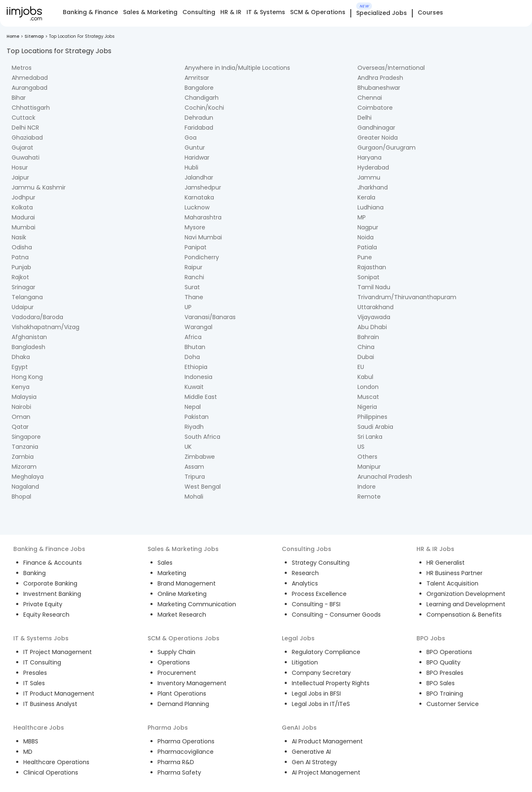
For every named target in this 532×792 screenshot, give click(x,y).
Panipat (196, 247)
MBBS (31, 741)
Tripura (195, 477)
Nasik (19, 237)
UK (188, 447)
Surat (192, 287)
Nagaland (25, 487)
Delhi (365, 118)
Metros (22, 68)
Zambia (23, 457)
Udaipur (23, 307)
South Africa (202, 437)
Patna (20, 257)
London (368, 387)
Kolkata (22, 207)
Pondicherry (202, 257)
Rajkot (20, 277)
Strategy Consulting (321, 563)
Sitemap (34, 36)
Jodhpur (23, 197)
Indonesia (198, 377)
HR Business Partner (454, 573)
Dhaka (21, 357)
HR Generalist (446, 563)
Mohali (194, 497)
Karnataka (199, 197)
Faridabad (199, 128)
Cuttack (23, 118)
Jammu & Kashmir (39, 187)
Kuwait (194, 387)
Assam (194, 467)
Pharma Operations (186, 741)
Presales (35, 673)
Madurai (23, 217)
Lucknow (197, 207)
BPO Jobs (431, 638)
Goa (191, 138)
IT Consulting (42, 662)
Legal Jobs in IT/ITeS (321, 704)
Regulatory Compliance (326, 652)
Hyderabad (373, 167)
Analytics (305, 583)
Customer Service (453, 704)
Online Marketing (182, 594)
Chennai (370, 98)
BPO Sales (441, 683)
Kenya (21, 387)
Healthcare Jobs (39, 728)
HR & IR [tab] (231, 12)
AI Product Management (327, 741)
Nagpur (368, 227)
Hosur (20, 167)
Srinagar (23, 287)
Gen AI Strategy (314, 762)
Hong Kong (27, 377)
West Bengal (203, 487)
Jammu (369, 177)
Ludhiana (371, 207)
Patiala (367, 247)
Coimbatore (375, 108)
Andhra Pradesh (380, 78)
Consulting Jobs (307, 549)
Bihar (19, 98)
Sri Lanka (370, 437)
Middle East (201, 397)
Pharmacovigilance (186, 752)
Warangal (198, 327)
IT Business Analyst (50, 704)
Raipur (193, 267)
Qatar (20, 427)
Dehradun (199, 118)
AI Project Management (326, 772)
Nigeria (367, 407)
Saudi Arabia (375, 427)
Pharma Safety (179, 772)
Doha (192, 357)
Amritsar (197, 78)
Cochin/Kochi (204, 108)
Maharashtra (203, 217)
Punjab (21, 267)
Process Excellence (319, 594)
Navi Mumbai (203, 237)
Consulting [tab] (199, 12)
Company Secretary (321, 673)
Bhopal (21, 497)
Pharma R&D (176, 762)
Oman (21, 417)
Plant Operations (182, 694)
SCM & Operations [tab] (318, 12)
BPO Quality (443, 662)
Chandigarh (202, 98)
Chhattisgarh (31, 108)
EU (361, 367)
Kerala (366, 197)
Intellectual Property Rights (331, 683)
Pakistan (197, 417)
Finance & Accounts (53, 563)
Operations (174, 662)
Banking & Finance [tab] (90, 12)
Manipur (369, 467)
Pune (365, 257)
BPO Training (445, 694)
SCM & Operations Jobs (183, 638)
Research (305, 573)
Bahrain (368, 337)
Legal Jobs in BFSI (316, 694)
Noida (366, 237)
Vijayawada (374, 317)
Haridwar (197, 157)
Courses (430, 12)
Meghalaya (28, 477)
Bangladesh (28, 347)
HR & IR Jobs (435, 549)
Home (13, 36)
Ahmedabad (30, 78)
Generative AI (311, 752)
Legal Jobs (298, 638)
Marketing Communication (197, 604)
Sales (165, 563)
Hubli (191, 167)
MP (362, 217)
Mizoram (24, 467)
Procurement (177, 673)
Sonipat (368, 277)
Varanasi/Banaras (210, 317)
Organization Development (466, 594)
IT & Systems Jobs (41, 638)
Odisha (22, 247)
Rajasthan (372, 267)
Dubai (366, 357)
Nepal (193, 407)
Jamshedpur (203, 187)
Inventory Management (192, 683)
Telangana (27, 297)
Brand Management (187, 583)
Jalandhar (199, 177)
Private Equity (43, 604)
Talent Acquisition (452, 583)
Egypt (20, 367)
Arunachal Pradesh (385, 477)
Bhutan (195, 347)
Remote (369, 497)
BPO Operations (449, 652)
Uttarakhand (376, 307)
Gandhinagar (376, 128)
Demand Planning (183, 704)
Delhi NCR (25, 128)
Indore (367, 487)
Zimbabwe (200, 457)
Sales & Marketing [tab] (150, 12)
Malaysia (24, 397)
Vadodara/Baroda (37, 317)
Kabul (365, 377)
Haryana (369, 157)
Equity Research (46, 615)
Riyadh (194, 427)
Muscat (368, 397)
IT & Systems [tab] (266, 12)
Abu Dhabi (372, 327)
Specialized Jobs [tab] (382, 13)
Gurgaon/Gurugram (387, 148)
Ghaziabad (27, 138)
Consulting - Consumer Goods (336, 615)
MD (28, 752)
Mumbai (23, 227)
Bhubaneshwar (379, 88)
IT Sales (34, 683)
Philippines (372, 417)
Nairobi (21, 407)
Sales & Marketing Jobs (183, 549)
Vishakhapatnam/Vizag (46, 327)
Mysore (195, 227)
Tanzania (25, 447)
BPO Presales (445, 673)
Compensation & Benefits (464, 615)
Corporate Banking (50, 583)
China (366, 347)
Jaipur (20, 177)
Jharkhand (373, 187)
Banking (34, 573)
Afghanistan (29, 337)
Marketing (172, 573)
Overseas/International (391, 68)
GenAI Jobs (299, 728)
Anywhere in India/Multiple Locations (237, 68)
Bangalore (199, 88)
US (361, 447)
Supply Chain (176, 652)
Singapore (26, 437)
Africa (193, 337)
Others (367, 457)
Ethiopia (196, 367)
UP (188, 307)
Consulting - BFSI (316, 604)
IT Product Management (59, 694)
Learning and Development (466, 604)
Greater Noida (378, 138)
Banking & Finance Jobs (49, 549)
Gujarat (22, 148)
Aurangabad (30, 88)
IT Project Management (58, 652)
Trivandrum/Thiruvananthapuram (407, 297)
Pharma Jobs (168, 728)
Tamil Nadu (374, 287)
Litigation (305, 662)
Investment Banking (52, 594)
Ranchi (194, 277)
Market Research (182, 615)
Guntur (195, 148)
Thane (194, 297)
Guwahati (26, 157)
